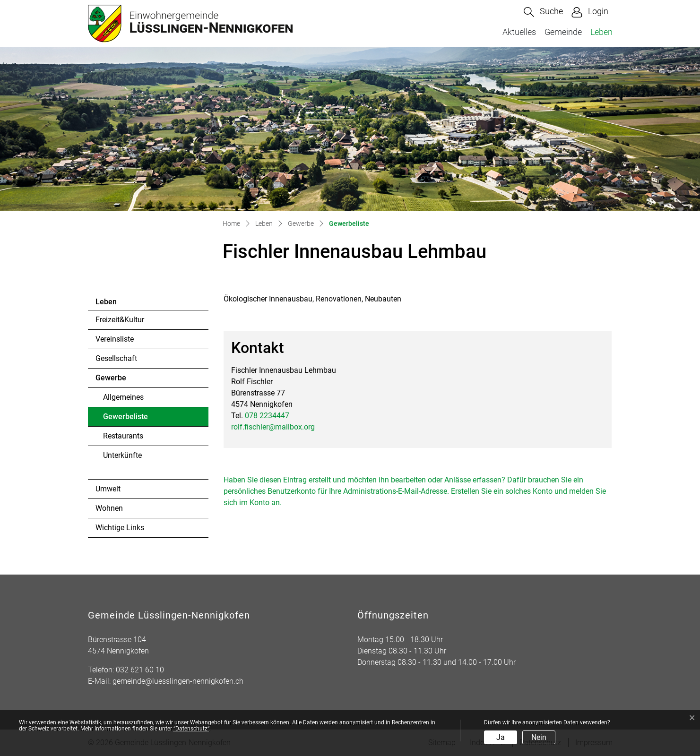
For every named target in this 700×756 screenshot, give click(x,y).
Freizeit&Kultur (120, 320)
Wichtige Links (120, 528)
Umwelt (108, 489)
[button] (543, 12)
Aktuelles (519, 32)
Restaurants (123, 436)
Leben (601, 32)
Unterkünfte (122, 455)
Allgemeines (123, 397)
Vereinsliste (115, 339)
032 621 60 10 (140, 670)
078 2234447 (267, 416)
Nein (539, 737)
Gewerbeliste (129, 419)
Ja (501, 737)
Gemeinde (563, 32)
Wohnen (109, 508)
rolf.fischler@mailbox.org (273, 427)
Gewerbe (111, 378)
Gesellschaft (116, 358)
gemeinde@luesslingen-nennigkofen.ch (178, 681)
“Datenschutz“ (191, 729)
